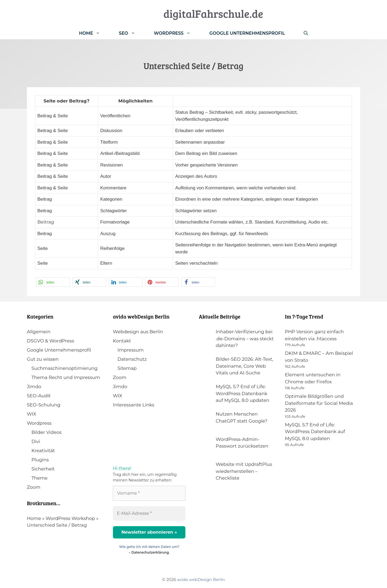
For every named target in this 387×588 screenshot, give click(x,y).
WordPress (177, 33)
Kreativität (43, 451)
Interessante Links (134, 405)
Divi (36, 441)
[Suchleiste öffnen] (306, 33)
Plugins (40, 460)
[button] (53, 282)
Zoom (34, 487)
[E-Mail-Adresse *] (149, 513)
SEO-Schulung (44, 405)
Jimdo (34, 387)
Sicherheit (43, 469)
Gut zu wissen (43, 359)
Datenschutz (132, 359)
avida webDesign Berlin (201, 580)
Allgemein (39, 332)
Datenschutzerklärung (150, 552)
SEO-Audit (39, 396)
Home (94, 33)
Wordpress (39, 423)
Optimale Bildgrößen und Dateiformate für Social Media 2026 (319, 403)
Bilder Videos (46, 432)
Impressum (131, 350)
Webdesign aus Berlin (138, 332)
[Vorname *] (149, 493)
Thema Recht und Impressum (66, 377)
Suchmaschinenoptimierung (64, 368)
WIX (32, 414)
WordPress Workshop (70, 518)
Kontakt (122, 341)
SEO (132, 33)
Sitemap (127, 368)
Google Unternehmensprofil (247, 33)
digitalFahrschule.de (213, 13)
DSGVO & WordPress (51, 341)
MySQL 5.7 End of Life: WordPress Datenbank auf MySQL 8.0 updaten (315, 432)
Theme (40, 478)
